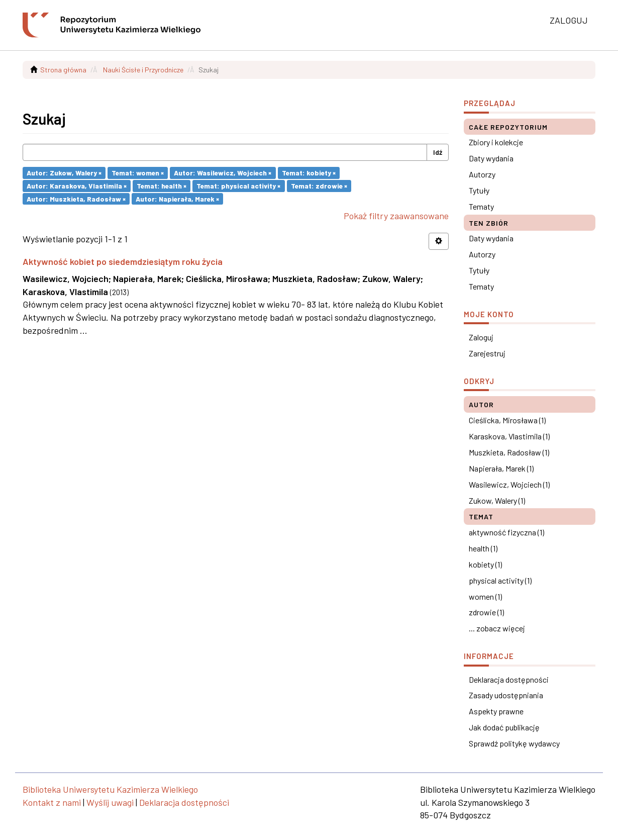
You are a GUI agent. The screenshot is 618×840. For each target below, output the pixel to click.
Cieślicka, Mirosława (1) (507, 420)
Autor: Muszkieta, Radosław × (76, 198)
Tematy (481, 206)
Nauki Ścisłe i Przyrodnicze (143, 70)
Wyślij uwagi (110, 802)
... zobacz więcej (497, 628)
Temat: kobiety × (309, 173)
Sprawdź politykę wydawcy (514, 743)
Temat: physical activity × (238, 186)
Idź (438, 152)
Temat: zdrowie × (319, 186)
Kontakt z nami (52, 802)
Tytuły (479, 190)
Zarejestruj (487, 353)
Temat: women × (138, 173)
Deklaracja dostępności (509, 679)
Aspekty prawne (496, 711)
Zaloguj (481, 337)
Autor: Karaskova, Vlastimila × (77, 186)
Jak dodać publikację (504, 727)
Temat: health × (162, 186)
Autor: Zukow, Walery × (64, 173)
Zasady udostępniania (506, 695)
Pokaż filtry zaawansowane (396, 216)
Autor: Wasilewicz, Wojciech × (223, 173)
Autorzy (482, 174)
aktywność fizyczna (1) (506, 532)
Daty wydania (491, 158)
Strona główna (63, 70)
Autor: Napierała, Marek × (177, 198)
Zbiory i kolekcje (496, 142)
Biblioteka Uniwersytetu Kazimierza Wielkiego (110, 789)
